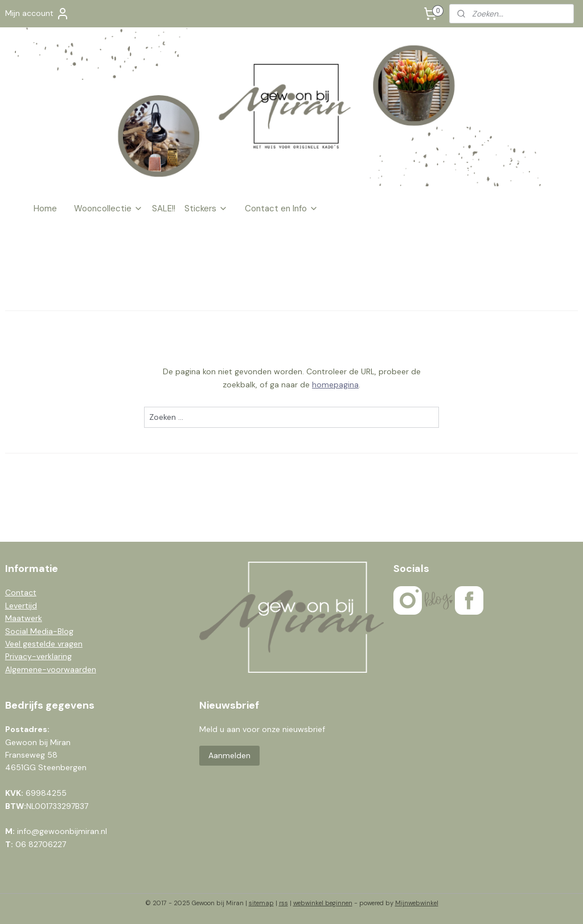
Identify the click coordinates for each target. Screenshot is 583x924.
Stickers (206, 208)
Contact (21, 592)
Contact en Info (282, 208)
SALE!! (164, 208)
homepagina (335, 385)
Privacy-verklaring (38, 656)
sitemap (261, 903)
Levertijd (21, 606)
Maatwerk (24, 618)
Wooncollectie (108, 208)
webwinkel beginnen (323, 903)
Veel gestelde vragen (44, 644)
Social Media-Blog (39, 631)
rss (284, 903)
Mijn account (37, 14)
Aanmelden (229, 755)
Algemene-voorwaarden (51, 669)
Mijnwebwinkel (417, 903)
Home (45, 208)
